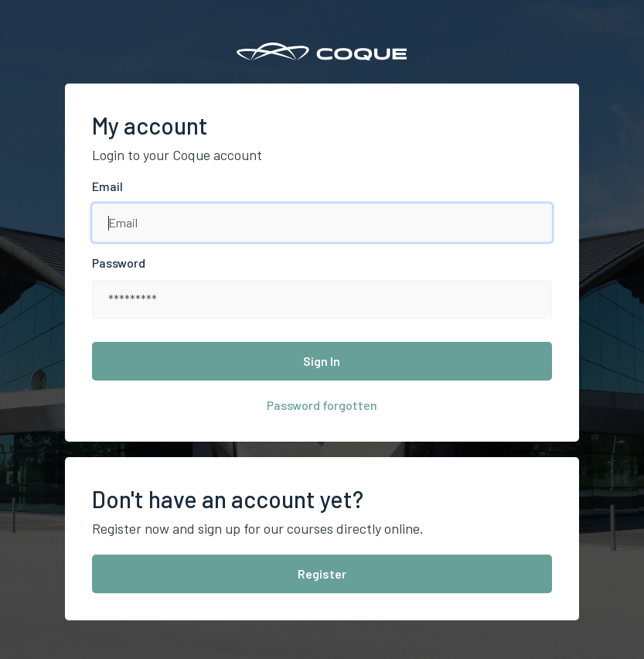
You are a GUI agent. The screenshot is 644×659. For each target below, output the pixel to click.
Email (107, 186)
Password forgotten (322, 405)
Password (119, 263)
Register (322, 574)
